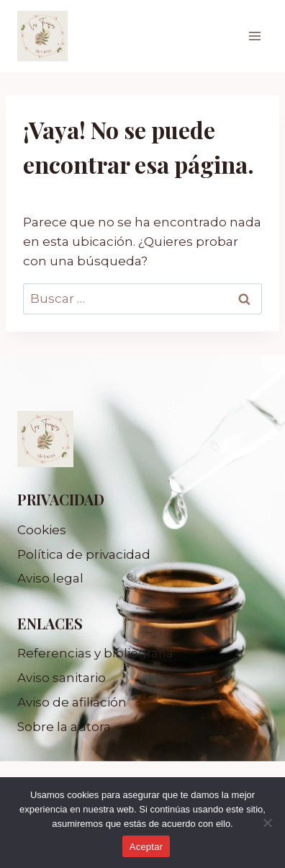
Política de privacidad (84, 554)
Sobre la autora (64, 727)
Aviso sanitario (62, 678)
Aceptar (146, 847)
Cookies (42, 530)
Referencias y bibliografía (95, 653)
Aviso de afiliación (72, 702)
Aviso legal (50, 578)
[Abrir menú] (254, 36)
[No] (267, 823)
